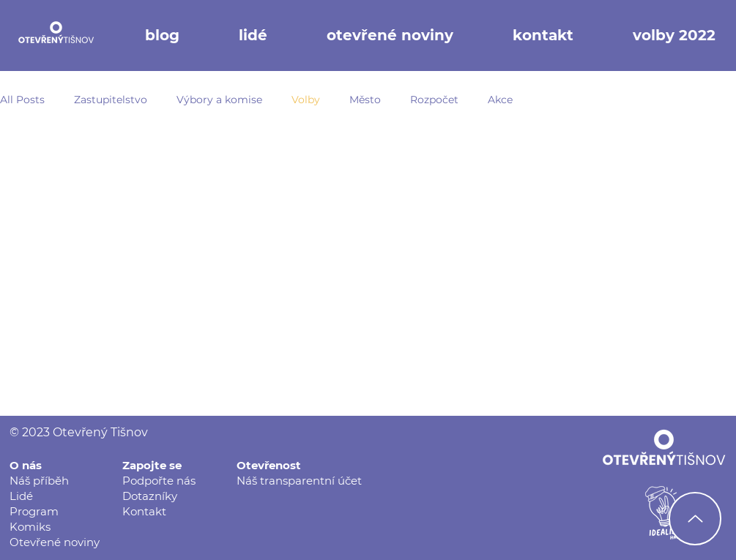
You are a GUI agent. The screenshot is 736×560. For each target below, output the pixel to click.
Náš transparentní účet (299, 481)
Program (34, 511)
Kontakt (144, 511)
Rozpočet (434, 100)
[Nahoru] (695, 519)
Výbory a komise (219, 100)
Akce (500, 100)
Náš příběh (39, 481)
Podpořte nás (159, 481)
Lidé (21, 496)
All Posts (22, 100)
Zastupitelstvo (111, 100)
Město (365, 100)
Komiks (30, 527)
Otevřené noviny (55, 542)
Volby (306, 100)
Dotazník (147, 496)
